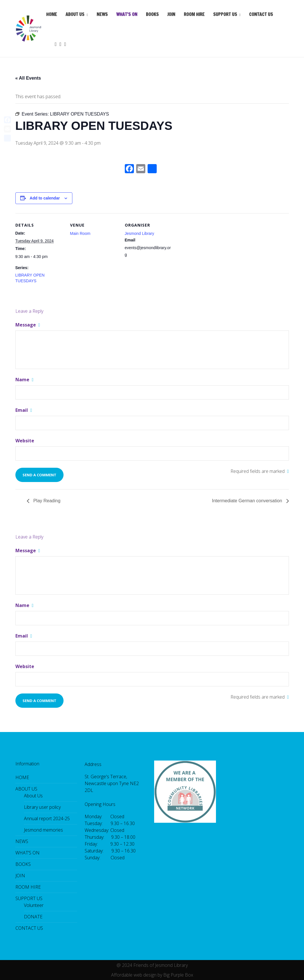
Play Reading (46, 501)
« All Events (28, 78)
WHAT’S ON (127, 14)
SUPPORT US (225, 14)
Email (24, 410)
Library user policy (42, 807)
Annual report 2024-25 (47, 818)
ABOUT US (75, 14)
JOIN (171, 14)
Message (28, 325)
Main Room (80, 233)
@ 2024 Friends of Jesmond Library (152, 965)
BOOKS (152, 14)
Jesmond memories (43, 830)
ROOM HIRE (194, 14)
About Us (33, 796)
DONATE (33, 917)
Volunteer (34, 905)
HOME (52, 14)
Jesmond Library (140, 233)
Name (25, 380)
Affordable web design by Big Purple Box (152, 975)
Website (25, 441)
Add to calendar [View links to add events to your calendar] (45, 198)
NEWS (102, 14)
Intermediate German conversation (248, 501)
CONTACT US (261, 14)
